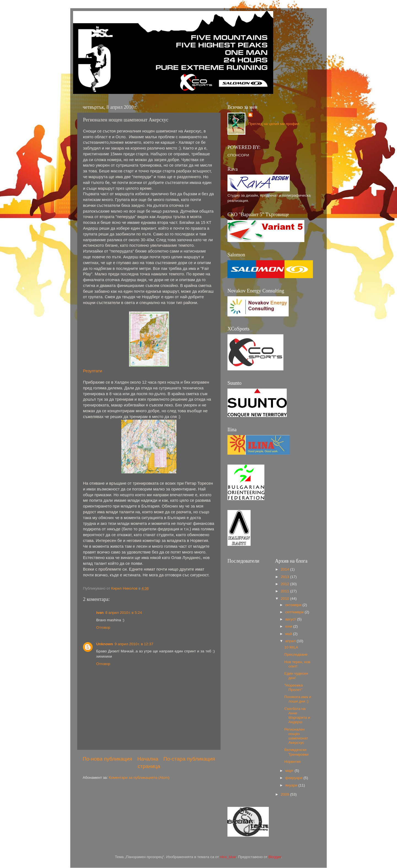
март (290, 771)
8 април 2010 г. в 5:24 (124, 613)
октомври (294, 605)
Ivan (100, 613)
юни (289, 626)
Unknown (105, 644)
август (291, 619)
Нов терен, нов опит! (297, 664)
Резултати (92, 371)
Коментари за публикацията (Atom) (139, 778)
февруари (294, 778)
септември (295, 612)
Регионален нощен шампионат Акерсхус (296, 736)
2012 (285, 584)
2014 (285, 569)
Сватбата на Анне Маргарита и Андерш (297, 715)
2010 (285, 599)
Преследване (296, 654)
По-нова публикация (107, 759)
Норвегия (292, 762)
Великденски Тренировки (296, 752)
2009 (285, 794)
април (291, 641)
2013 (285, 577)
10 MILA (291, 647)
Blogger (275, 857)
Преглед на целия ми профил (274, 124)
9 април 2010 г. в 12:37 (134, 644)
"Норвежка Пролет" (293, 687)
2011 (285, 591)
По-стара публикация (189, 759)
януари (292, 785)
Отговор (103, 627)
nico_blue (228, 857)
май (289, 634)
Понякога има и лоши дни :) (298, 699)
